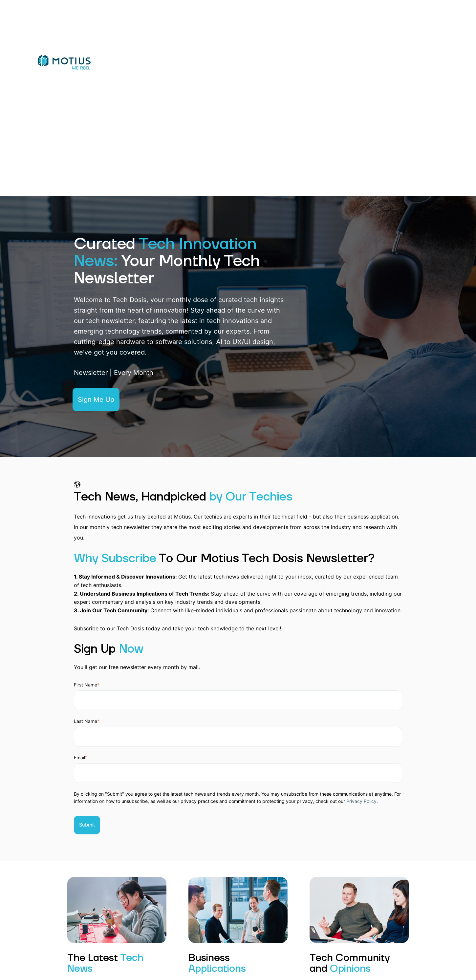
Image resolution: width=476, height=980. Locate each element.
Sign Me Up (96, 399)
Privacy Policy (361, 801)
